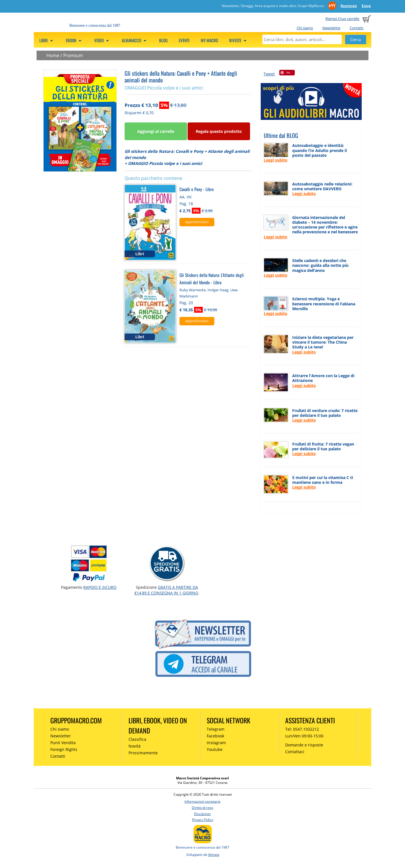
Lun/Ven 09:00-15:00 (304, 736)
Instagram (216, 743)
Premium (73, 55)
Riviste (239, 40)
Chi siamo (305, 28)
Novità (135, 746)
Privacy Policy (203, 820)
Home (53, 55)
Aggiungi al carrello (156, 131)
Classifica (137, 739)
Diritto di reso (202, 808)
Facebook (215, 736)
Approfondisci (197, 222)
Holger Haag (218, 290)
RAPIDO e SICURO (100, 587)
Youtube (215, 749)
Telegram (216, 729)
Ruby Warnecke (193, 290)
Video (102, 40)
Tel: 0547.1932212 (302, 729)
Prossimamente (143, 753)
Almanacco (135, 40)
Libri (47, 40)
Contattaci (295, 752)
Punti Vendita (63, 743)
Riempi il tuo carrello (342, 19)
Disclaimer (202, 814)
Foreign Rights (64, 749)
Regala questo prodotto (219, 131)
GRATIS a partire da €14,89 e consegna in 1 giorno (166, 590)
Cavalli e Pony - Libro (197, 189)
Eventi (184, 40)
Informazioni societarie (202, 801)
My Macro (209, 40)
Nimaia (213, 855)
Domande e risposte (304, 745)
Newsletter (331, 28)
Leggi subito (276, 160)
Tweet (269, 74)
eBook (74, 40)
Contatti (356, 28)
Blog (163, 40)
